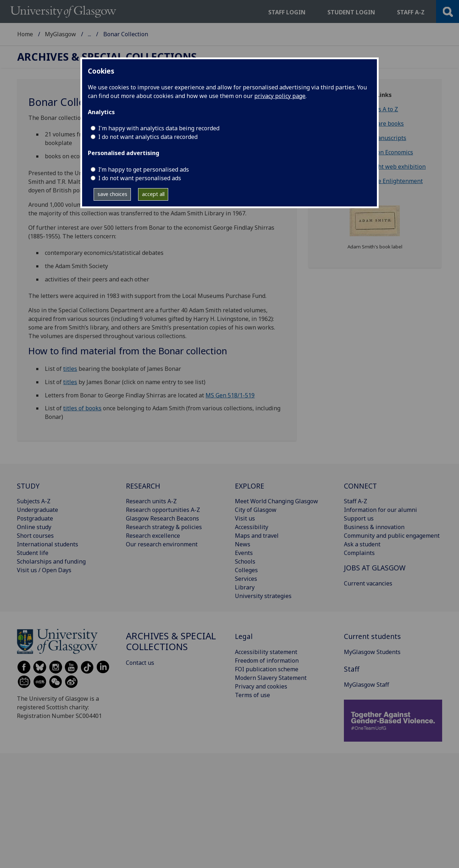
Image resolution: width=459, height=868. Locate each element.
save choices (112, 194)
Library (245, 587)
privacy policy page (280, 96)
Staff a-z (411, 12)
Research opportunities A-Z (163, 510)
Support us (359, 518)
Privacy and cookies (261, 686)
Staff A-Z (356, 501)
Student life (33, 553)
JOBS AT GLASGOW (375, 568)
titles (70, 369)
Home (25, 34)
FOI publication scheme (267, 669)
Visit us (245, 518)
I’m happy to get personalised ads (144, 169)
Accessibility (252, 527)
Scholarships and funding (51, 561)
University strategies (263, 596)
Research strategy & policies (164, 527)
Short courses (35, 536)
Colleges (246, 570)
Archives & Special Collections (128, 34)
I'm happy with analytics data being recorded (159, 128)
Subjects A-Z (34, 501)
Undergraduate (37, 510)
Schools (245, 561)
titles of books (82, 408)
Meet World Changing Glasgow (276, 501)
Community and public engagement (392, 536)
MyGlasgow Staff (366, 685)
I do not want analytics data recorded (148, 137)
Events (244, 553)
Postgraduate (35, 518)
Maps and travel (257, 536)
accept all (153, 194)
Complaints (359, 553)
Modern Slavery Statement (271, 678)
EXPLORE (250, 486)
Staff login (287, 12)
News (243, 544)
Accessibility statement (266, 652)
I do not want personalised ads (140, 178)
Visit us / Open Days (44, 570)
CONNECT (360, 486)
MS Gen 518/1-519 (230, 395)
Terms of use (252, 695)
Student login (351, 12)
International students (48, 544)
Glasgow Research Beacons (162, 518)
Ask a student (362, 544)
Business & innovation (374, 527)
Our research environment (162, 544)
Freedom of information (267, 661)
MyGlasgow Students (372, 652)
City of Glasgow (256, 510)
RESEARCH (143, 486)
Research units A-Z (151, 501)
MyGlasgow (60, 34)
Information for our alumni (380, 510)
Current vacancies (368, 583)
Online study (34, 527)
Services (246, 579)
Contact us (140, 663)
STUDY (28, 486)
